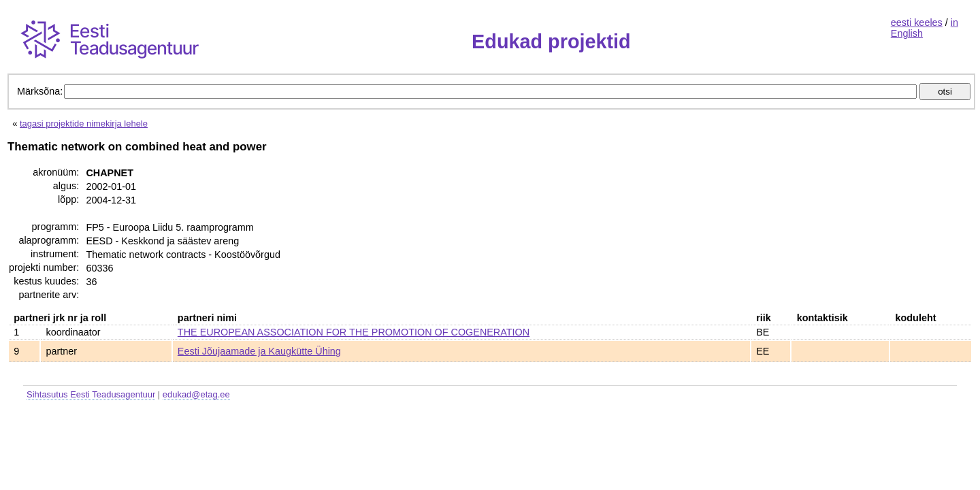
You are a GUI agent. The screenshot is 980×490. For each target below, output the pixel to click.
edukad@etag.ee (196, 394)
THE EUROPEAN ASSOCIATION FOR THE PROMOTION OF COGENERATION (354, 332)
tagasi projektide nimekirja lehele (84, 124)
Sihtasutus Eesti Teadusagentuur (91, 394)
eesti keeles (917, 22)
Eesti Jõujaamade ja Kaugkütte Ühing (259, 351)
